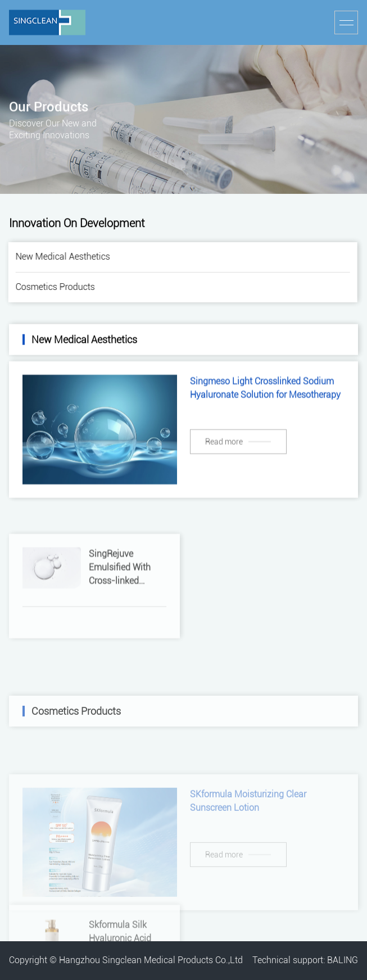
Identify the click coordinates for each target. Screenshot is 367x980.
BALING (343, 960)
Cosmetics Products (53, 287)
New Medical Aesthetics (61, 257)
